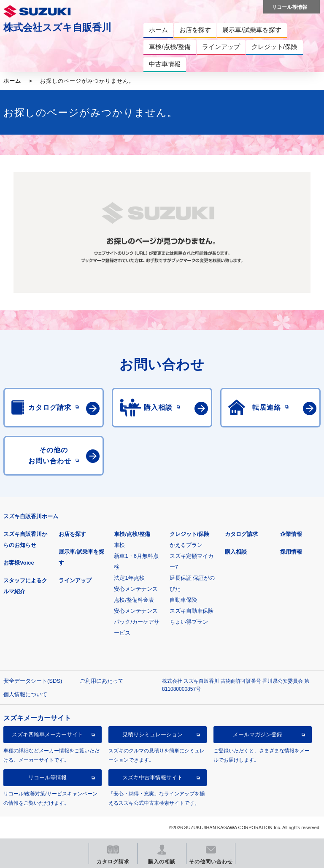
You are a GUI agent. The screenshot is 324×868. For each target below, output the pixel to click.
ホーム (12, 81)
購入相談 (236, 552)
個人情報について (25, 694)
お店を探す (72, 534)
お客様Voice (19, 563)
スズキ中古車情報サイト (153, 777)
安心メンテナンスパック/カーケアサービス (137, 622)
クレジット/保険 (190, 534)
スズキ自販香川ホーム (31, 516)
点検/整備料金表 (134, 600)
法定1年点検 (129, 578)
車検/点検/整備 (132, 534)
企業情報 (291, 534)
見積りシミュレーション (153, 734)
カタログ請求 (241, 534)
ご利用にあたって (102, 681)
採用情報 (291, 552)
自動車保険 (183, 600)
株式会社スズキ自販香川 (57, 27)
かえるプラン (186, 545)
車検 (119, 545)
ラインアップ (75, 580)
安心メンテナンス (136, 589)
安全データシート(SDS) (33, 681)
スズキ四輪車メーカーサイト (47, 734)
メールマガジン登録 (258, 734)
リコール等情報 (47, 777)
